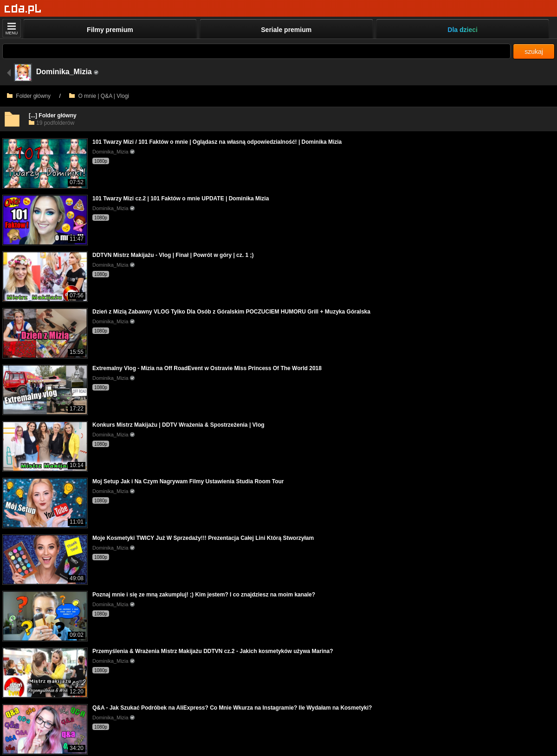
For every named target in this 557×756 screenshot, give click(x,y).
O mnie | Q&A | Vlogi (99, 96)
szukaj (534, 51)
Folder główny (29, 96)
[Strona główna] (23, 9)
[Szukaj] (256, 51)
